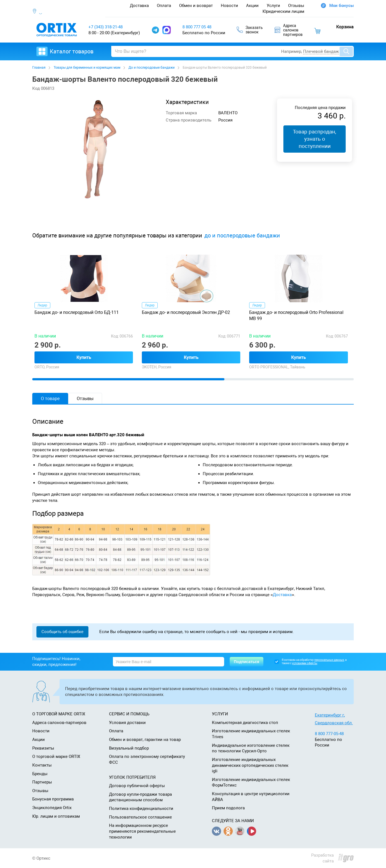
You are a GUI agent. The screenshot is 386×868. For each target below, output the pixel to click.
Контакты (42, 765)
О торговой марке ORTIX (56, 757)
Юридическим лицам (283, 11)
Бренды (40, 774)
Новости (229, 6)
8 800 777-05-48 (329, 734)
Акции (252, 6)
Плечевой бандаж (321, 51)
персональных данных (329, 660)
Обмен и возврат (196, 6)
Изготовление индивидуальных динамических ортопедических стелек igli (250, 765)
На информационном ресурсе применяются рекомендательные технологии (142, 831)
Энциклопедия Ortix (52, 808)
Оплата (164, 6)
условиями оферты (305, 663)
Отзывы (296, 6)
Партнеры (42, 782)
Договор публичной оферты (137, 786)
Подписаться (247, 662)
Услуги (273, 6)
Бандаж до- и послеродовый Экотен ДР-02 (186, 312)
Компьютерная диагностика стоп (245, 723)
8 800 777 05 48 (197, 27)
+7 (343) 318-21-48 (106, 27)
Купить (84, 357)
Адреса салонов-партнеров (59, 723)
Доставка (139, 6)
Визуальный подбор (129, 748)
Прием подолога (228, 808)
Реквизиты (43, 748)
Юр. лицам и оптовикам (56, 816)
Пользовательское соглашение (140, 817)
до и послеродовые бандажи (242, 236)
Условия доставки (127, 723)
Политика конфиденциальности (141, 809)
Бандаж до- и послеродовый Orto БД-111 (77, 312)
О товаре (50, 399)
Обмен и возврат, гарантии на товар (145, 740)
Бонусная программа (53, 799)
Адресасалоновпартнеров (289, 30)
